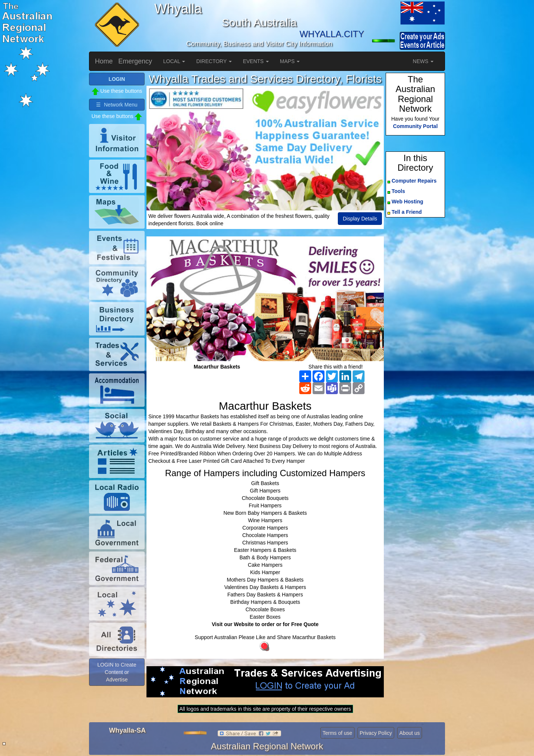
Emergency (135, 61)
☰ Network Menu (117, 105)
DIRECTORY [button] (214, 61)
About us (410, 733)
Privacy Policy (376, 733)
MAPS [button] (290, 61)
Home (104, 61)
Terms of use (337, 733)
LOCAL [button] (174, 61)
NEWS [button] (423, 61)
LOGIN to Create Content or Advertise (117, 672)
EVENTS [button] (256, 61)
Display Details (360, 219)
